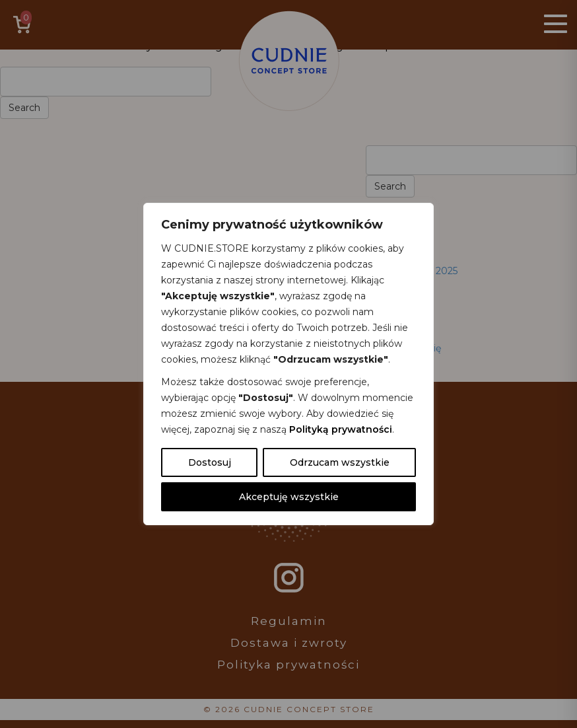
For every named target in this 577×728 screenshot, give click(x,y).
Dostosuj (210, 462)
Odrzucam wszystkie (340, 462)
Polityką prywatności (341, 429)
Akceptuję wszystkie (289, 497)
